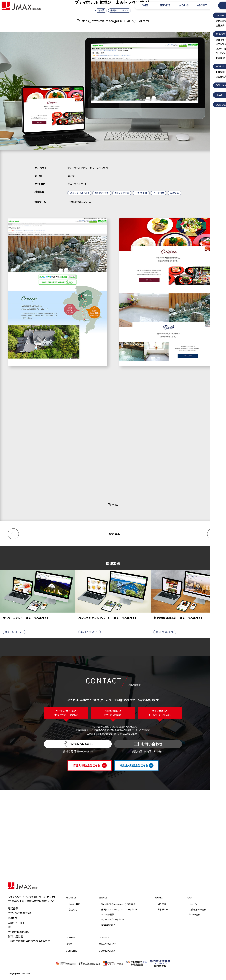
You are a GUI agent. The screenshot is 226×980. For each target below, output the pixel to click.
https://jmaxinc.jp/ (19, 932)
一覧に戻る (113, 534)
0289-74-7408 (16, 913)
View (115, 505)
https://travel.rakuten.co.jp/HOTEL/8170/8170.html (115, 21)
